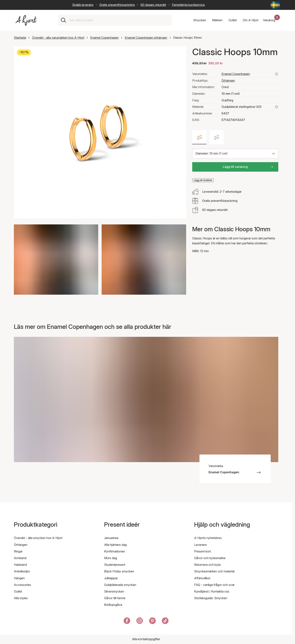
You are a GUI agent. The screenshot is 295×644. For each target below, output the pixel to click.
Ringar (18, 551)
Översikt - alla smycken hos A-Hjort (38, 538)
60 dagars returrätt (153, 5)
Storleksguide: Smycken (211, 598)
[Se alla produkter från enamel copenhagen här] (277, 74)
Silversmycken (114, 591)
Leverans (200, 545)
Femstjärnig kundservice (188, 5)
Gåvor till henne (115, 598)
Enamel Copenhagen (104, 38)
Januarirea (111, 538)
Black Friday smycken (119, 571)
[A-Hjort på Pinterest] (152, 622)
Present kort (202, 551)
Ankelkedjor (22, 571)
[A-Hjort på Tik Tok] (165, 622)
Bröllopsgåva (113, 605)
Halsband (20, 565)
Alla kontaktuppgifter (146, 639)
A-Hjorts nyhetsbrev (208, 538)
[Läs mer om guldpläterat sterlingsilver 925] (277, 107)
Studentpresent (115, 565)
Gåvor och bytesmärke (210, 558)
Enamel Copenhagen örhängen (146, 38)
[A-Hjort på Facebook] (127, 622)
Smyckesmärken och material (214, 571)
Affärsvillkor (202, 578)
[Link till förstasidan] (26, 20)
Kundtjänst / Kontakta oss (212, 591)
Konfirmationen (115, 551)
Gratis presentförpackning (117, 5)
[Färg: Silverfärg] (216, 137)
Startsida (20, 38)
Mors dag (111, 558)
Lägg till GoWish (203, 180)
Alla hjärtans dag (115, 545)
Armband (20, 558)
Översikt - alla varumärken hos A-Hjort (58, 38)
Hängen (19, 578)
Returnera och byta (207, 565)
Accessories (22, 585)
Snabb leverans (83, 5)
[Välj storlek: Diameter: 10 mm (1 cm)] (235, 154)
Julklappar (111, 578)
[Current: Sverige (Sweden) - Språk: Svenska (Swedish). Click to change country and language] (275, 5)
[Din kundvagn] (271, 20)
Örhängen (228, 80)
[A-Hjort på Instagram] (140, 622)
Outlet (18, 591)
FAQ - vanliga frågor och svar (214, 585)
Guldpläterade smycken (120, 585)
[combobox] (119, 20)
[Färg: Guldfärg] (199, 137)
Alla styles (21, 598)
